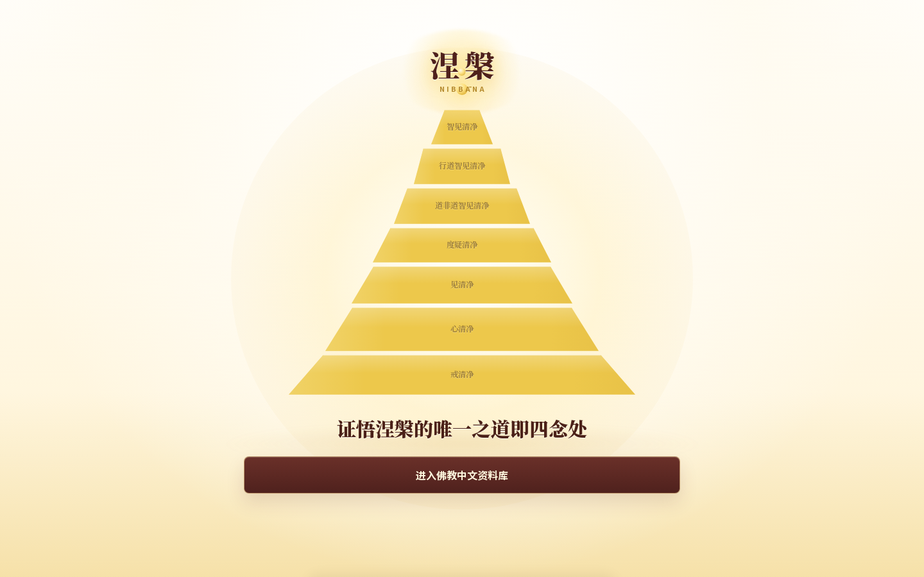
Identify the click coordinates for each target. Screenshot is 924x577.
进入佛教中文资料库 (462, 475)
